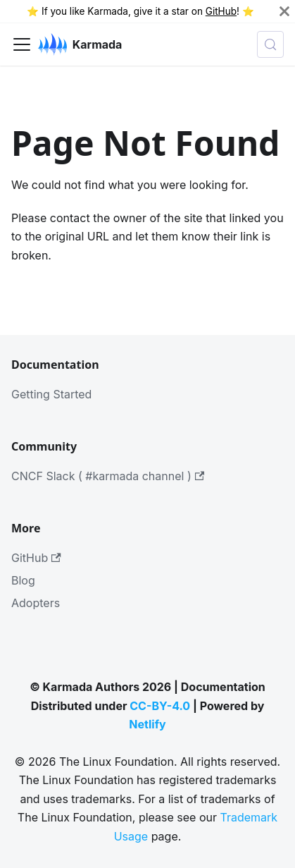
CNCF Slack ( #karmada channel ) (108, 476)
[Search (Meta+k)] (270, 44)
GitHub (221, 11)
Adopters (36, 603)
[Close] (284, 11)
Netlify (147, 724)
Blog (23, 580)
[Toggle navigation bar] (22, 44)
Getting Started (51, 394)
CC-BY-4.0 (160, 706)
